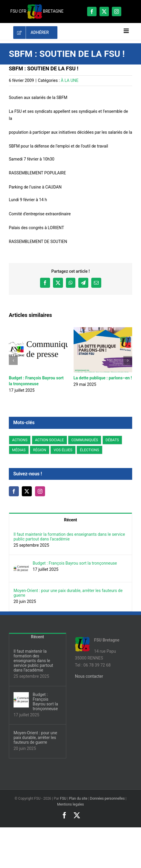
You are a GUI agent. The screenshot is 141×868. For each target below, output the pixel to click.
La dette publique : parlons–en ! (103, 378)
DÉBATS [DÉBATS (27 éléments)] (112, 440)
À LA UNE (70, 80)
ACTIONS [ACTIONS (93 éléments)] (20, 440)
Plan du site (78, 798)
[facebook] (92, 11)
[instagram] (117, 11)
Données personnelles (107, 798)
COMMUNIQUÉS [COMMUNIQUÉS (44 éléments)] (85, 440)
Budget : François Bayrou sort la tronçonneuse (75, 563)
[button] (13, 361)
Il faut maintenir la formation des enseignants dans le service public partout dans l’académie (69, 537)
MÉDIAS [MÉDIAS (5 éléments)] (19, 450)
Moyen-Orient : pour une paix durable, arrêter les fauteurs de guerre (68, 593)
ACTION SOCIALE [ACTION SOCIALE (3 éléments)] (49, 440)
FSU (63, 798)
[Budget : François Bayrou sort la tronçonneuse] (21, 564)
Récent (71, 520)
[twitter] (104, 11)
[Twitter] (27, 491)
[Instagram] (40, 491)
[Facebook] (14, 491)
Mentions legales (70, 804)
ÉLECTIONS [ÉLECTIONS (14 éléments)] (89, 450)
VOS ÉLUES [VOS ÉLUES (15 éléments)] (63, 450)
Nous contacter (89, 676)
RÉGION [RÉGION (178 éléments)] (40, 450)
